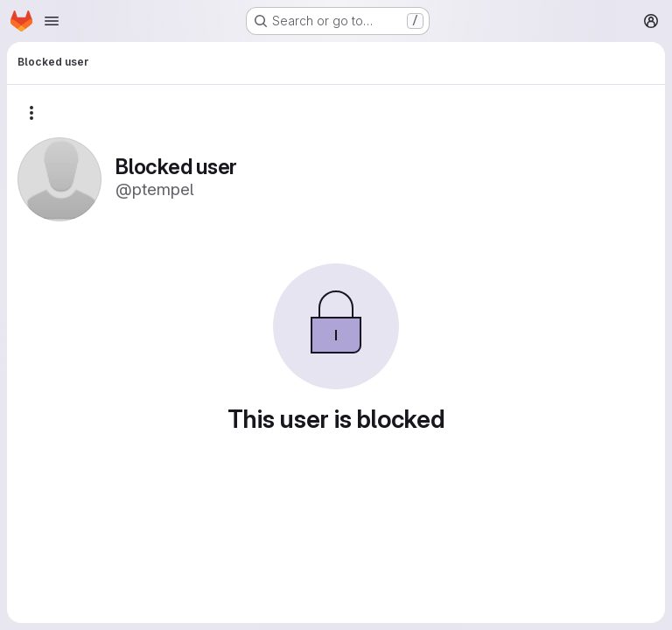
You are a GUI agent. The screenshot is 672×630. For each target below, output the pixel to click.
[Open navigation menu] (52, 21)
